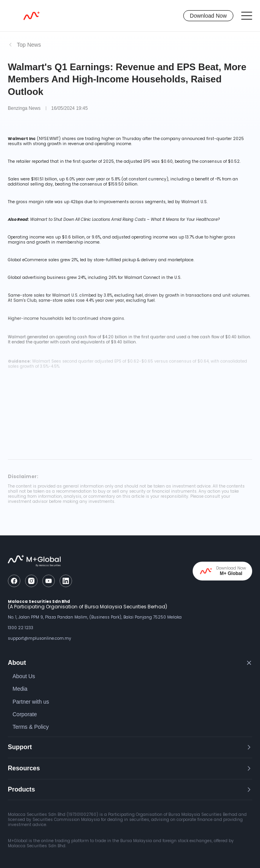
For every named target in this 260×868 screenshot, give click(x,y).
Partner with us (31, 702)
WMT (54, 139)
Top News (29, 45)
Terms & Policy (31, 727)
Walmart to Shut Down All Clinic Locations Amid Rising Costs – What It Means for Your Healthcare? (125, 219)
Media (20, 689)
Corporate (25, 714)
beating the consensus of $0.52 (207, 161)
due (199, 237)
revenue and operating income (99, 144)
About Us (24, 676)
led (68, 319)
